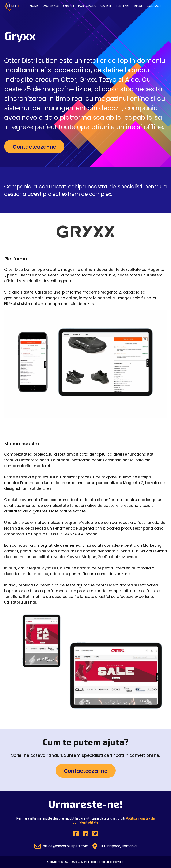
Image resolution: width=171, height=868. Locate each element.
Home (34, 6)
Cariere (106, 6)
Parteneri (123, 6)
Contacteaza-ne (34, 147)
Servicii (68, 6)
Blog (138, 6)
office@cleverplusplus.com (61, 846)
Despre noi (51, 6)
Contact (154, 6)
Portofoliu (87, 6)
